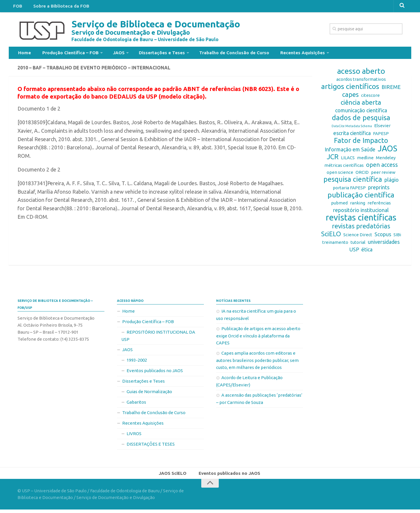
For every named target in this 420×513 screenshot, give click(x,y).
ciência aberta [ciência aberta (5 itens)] (361, 105)
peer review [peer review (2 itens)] (383, 175)
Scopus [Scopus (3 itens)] (383, 237)
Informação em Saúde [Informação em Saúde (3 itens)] (350, 152)
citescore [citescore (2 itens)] (370, 98)
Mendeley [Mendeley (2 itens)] (386, 160)
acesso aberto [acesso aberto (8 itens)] (361, 73)
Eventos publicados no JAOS (155, 373)
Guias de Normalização (149, 394)
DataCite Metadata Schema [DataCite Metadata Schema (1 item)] (352, 128)
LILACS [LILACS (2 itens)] (348, 160)
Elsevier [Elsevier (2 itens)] (382, 128)
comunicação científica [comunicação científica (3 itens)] (361, 113)
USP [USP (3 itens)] (354, 252)
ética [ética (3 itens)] (367, 252)
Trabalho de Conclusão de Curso (220, 54)
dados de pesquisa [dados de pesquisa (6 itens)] (361, 120)
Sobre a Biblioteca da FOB (57, 7)
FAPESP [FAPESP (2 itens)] (381, 136)
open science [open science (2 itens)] (340, 175)
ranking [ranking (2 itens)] (358, 205)
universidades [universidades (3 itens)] (384, 244)
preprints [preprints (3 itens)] (379, 190)
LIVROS (134, 436)
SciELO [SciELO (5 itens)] (331, 236)
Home (23, 54)
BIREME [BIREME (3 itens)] (391, 89)
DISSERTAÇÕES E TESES (151, 446)
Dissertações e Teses (151, 54)
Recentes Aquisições (285, 54)
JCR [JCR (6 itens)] (333, 159)
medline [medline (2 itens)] (365, 160)
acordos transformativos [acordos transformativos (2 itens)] (361, 82)
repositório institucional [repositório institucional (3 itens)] (361, 212)
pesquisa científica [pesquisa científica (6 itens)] (353, 182)
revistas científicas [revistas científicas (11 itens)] (361, 220)
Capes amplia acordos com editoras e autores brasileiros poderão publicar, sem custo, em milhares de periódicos (257, 363)
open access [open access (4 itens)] (382, 167)
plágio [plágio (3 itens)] (392, 182)
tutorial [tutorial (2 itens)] (358, 245)
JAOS (111, 54)
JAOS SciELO (174, 476)
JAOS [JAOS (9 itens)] (387, 151)
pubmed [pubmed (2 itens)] (339, 205)
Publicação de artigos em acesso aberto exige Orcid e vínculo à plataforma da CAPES (258, 338)
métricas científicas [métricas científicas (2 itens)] (344, 168)
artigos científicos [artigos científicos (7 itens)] (350, 89)
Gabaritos (136, 404)
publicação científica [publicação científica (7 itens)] (361, 197)
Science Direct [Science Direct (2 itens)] (358, 237)
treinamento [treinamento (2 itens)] (335, 245)
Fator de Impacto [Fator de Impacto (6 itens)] (361, 143)
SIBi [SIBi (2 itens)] (397, 237)
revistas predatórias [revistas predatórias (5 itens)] (361, 228)
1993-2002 (137, 362)
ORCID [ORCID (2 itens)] (362, 175)
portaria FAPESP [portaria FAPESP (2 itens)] (349, 190)
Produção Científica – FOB (65, 54)
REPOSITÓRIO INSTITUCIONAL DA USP (158, 338)
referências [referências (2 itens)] (379, 205)
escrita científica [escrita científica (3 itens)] (352, 135)
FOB (17, 7)
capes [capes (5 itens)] (350, 97)
